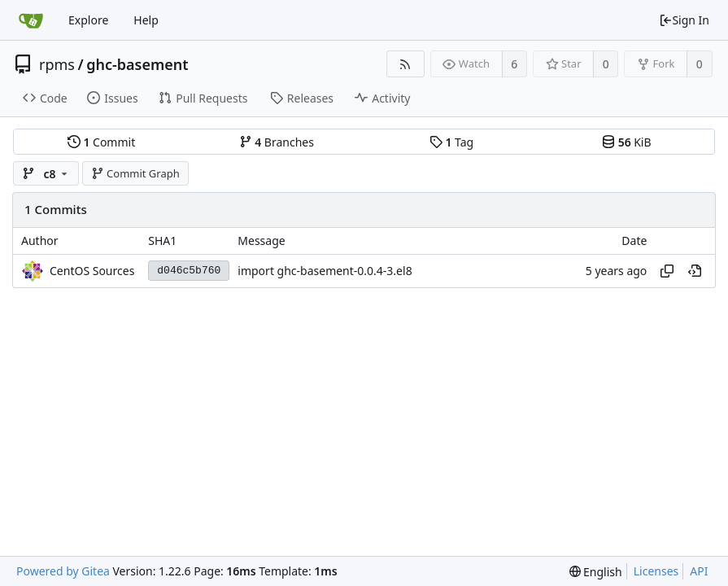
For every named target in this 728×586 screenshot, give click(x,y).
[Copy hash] (667, 271)
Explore (88, 20)
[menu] (596, 572)
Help (146, 20)
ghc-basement (137, 64)
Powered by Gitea (63, 571)
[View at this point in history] (695, 271)
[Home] (31, 20)
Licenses (656, 571)
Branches (277, 142)
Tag (451, 142)
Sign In (684, 20)
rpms (57, 64)
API (699, 571)
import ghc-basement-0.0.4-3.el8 (325, 271)
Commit (101, 142)
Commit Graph (135, 173)
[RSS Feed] (405, 64)
